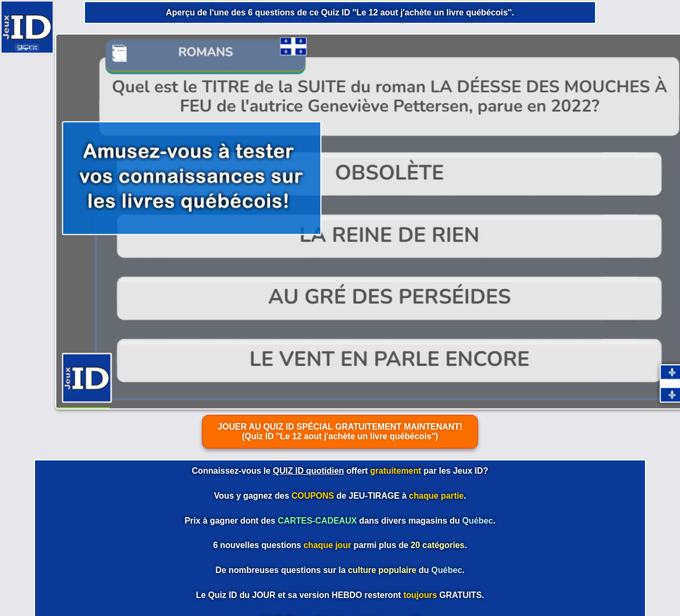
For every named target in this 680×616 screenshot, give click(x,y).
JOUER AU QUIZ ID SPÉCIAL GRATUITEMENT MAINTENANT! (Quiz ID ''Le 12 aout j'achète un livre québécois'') (340, 431)
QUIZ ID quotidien (309, 471)
